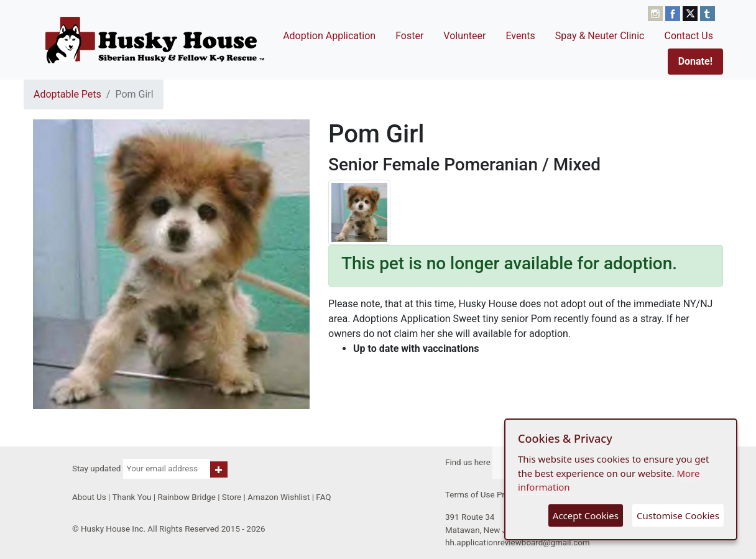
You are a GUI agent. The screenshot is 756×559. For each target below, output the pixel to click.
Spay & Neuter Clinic (600, 36)
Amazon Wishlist (279, 497)
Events (520, 36)
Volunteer (464, 36)
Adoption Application (329, 36)
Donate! (695, 61)
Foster (409, 36)
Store (232, 497)
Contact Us (689, 36)
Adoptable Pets (67, 94)
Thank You (131, 497)
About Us (89, 497)
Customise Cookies (678, 515)
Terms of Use (470, 495)
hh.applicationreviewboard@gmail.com (518, 543)
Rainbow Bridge (186, 497)
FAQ (323, 497)
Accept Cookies (586, 515)
